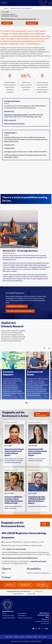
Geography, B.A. (9, 111)
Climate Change (8, 506)
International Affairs (9, 460)
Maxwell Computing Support (25, 618)
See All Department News (42, 414)
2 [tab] (28, 403)
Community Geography (8, 373)
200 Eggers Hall (45, 619)
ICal (14, 549)
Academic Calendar (9, 637)
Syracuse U (44, 637)
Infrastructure (32, 460)
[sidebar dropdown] (38, 19)
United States (39, 460)
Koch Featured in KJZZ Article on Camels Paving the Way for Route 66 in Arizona (38, 452)
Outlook (9, 549)
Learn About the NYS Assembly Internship (20, 311)
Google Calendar (21, 549)
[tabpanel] (14, 376)
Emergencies (22, 637)
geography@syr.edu (18, 594)
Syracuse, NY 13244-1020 (42, 621)
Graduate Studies (10, 133)
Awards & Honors (33, 506)
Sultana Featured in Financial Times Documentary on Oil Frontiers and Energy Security (14, 452)
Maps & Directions (29, 637)
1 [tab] (26, 403)
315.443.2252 (45, 623)
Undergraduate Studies (12, 101)
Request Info (32, 23)
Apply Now (7, 23)
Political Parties (17, 506)
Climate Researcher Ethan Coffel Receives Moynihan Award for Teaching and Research (37, 500)
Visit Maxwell (26, 585)
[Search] (50, 3)
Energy (15, 459)
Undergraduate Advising (8, 616)
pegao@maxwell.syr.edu (39, 561)
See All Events (45, 524)
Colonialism (31, 459)
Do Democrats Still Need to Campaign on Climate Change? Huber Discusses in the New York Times (14, 500)
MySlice (35, 637)
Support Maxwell (22, 613)
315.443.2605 (31, 594)
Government (20, 459)
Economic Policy (9, 459)
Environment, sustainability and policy (16, 115)
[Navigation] (46, 3)
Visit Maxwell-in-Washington (17, 306)
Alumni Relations (22, 616)
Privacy (40, 637)
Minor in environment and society (14, 124)
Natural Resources (16, 462)
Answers (4, 613)
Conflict (36, 459)
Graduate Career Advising (9, 618)
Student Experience (42, 506)
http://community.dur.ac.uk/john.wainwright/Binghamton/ (20, 558)
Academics (6, 8)
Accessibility (16, 637)
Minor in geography (10, 120)
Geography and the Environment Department (21, 8)
